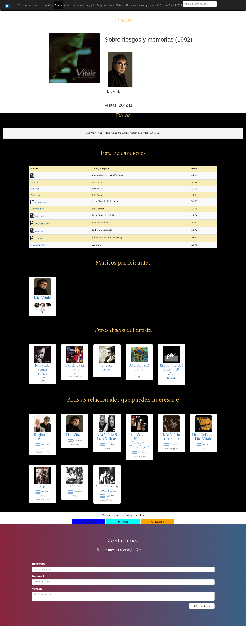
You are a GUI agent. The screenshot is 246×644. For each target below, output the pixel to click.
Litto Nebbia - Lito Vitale (204, 437)
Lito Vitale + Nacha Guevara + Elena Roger (139, 441)
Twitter (123, 522)
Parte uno (35, 183)
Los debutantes (42, 224)
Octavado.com (28, 5)
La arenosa (40, 216)
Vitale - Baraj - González (107, 489)
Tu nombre (38, 564)
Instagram (158, 522)
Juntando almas (42, 368)
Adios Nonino (41, 203)
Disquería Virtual (106, 5)
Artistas (49, 5)
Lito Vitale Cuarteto (171, 437)
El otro (107, 366)
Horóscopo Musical (148, 5)
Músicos (68, 5)
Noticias (120, 5)
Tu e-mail (38, 577)
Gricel (37, 176)
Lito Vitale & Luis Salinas (107, 437)
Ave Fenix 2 (139, 366)
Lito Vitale (42, 298)
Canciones (80, 5)
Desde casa (75, 366)
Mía (42, 487)
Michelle (39, 239)
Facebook (88, 522)
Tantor (75, 487)
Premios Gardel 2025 (171, 5)
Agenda (91, 5)
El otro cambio (37, 209)
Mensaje (37, 589)
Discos (58, 5)
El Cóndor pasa (38, 245)
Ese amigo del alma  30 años (171, 370)
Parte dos (35, 189)
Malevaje (39, 231)
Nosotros (131, 5)
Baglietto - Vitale (43, 437)
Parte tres (35, 195)
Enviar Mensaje (202, 606)
